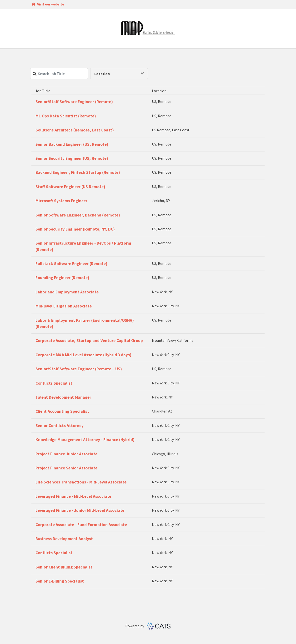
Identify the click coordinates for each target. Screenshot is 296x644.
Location (119, 74)
